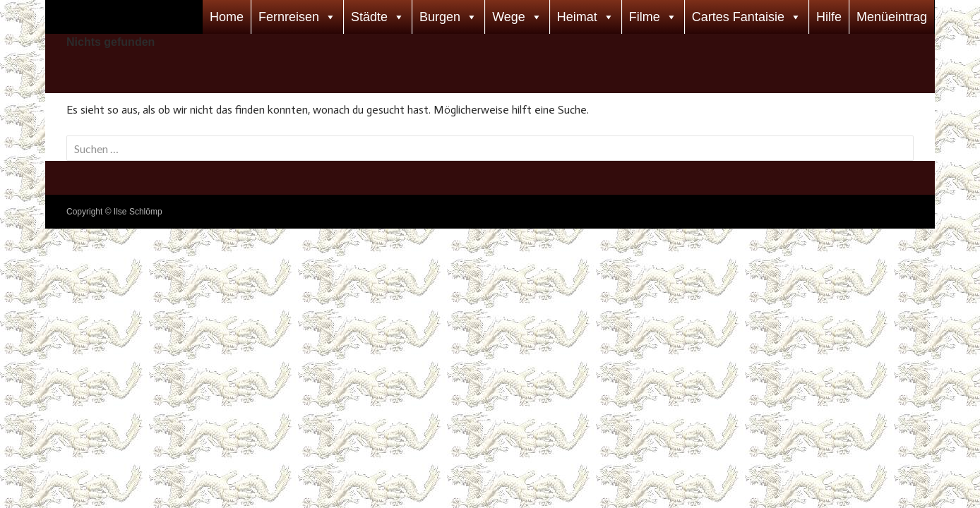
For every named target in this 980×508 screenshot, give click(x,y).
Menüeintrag (892, 17)
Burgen (440, 17)
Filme (645, 17)
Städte (369, 17)
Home (227, 17)
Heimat (577, 17)
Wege (509, 17)
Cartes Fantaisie (738, 17)
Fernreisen (289, 17)
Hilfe (829, 17)
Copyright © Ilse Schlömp (114, 212)
